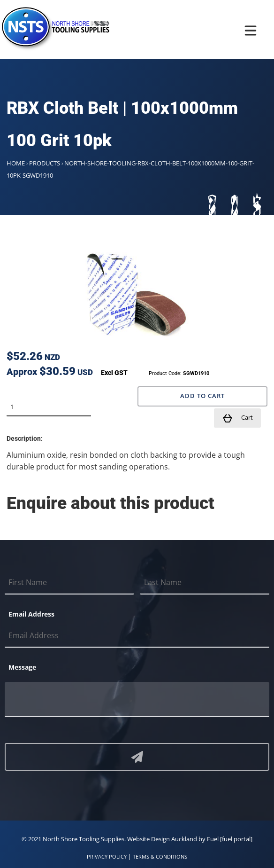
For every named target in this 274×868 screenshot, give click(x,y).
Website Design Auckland (162, 839)
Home (16, 163)
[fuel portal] (236, 839)
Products (45, 163)
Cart (237, 418)
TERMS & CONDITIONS (160, 856)
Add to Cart (202, 396)
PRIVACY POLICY (107, 856)
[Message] (137, 699)
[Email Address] (137, 636)
